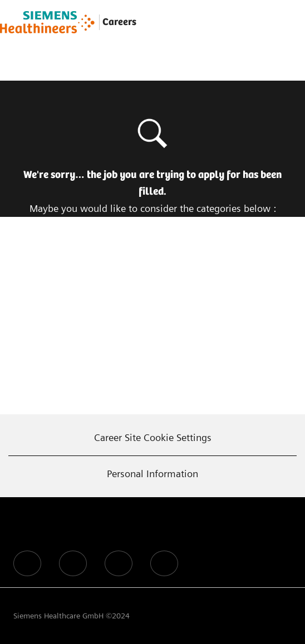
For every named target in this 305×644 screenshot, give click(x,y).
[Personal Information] (152, 474)
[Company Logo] (47, 22)
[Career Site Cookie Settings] (153, 438)
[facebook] (27, 563)
